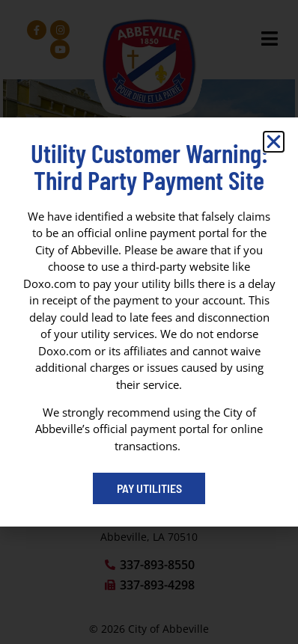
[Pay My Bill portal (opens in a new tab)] (149, 488)
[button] (274, 142)
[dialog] (149, 322)
